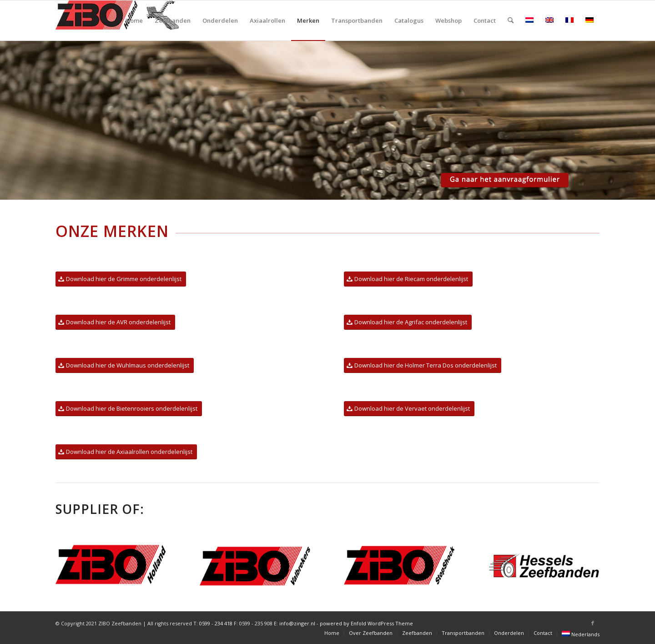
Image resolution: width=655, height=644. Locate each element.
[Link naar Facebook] (593, 623)
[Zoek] (511, 20)
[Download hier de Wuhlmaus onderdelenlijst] (125, 365)
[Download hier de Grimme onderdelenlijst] (121, 279)
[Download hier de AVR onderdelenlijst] (115, 322)
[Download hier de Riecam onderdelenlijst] (408, 279)
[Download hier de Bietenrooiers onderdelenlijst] (129, 409)
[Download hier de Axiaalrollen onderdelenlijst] (126, 452)
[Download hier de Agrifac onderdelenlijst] (408, 322)
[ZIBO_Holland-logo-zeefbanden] (117, 20)
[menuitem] (134, 20)
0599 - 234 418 (216, 623)
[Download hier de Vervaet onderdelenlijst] (409, 409)
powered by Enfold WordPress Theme (366, 623)
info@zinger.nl (297, 623)
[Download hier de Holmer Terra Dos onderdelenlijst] (423, 365)
